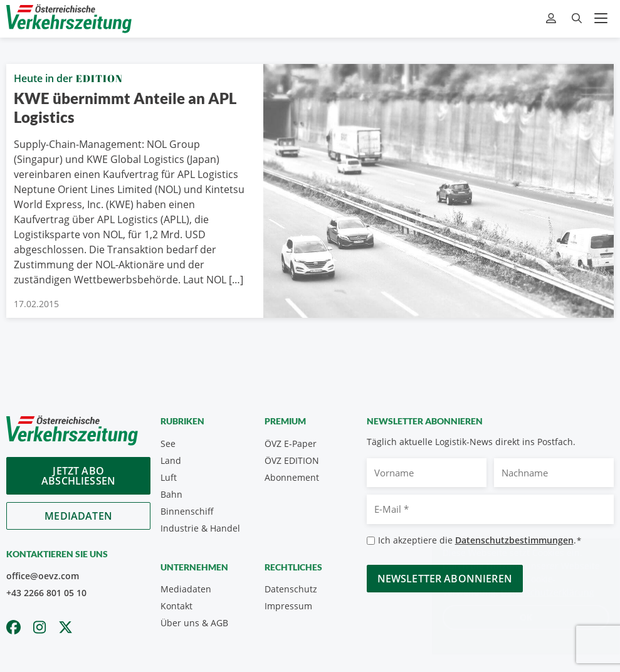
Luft (169, 477)
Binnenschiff (187, 511)
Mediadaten (78, 516)
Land (171, 460)
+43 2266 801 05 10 (46, 593)
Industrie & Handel (200, 528)
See (168, 444)
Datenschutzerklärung (535, 592)
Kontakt (176, 606)
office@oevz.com (43, 576)
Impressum (288, 606)
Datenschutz (291, 589)
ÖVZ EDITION (292, 460)
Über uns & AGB (194, 623)
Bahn (171, 494)
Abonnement (292, 477)
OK (513, 617)
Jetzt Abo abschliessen (78, 476)
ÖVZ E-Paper (291, 444)
